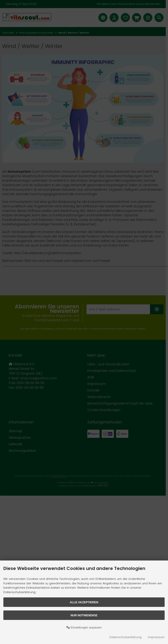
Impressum (156, 637)
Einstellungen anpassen (84, 627)
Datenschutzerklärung (125, 637)
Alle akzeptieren (84, 602)
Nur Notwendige (84, 615)
